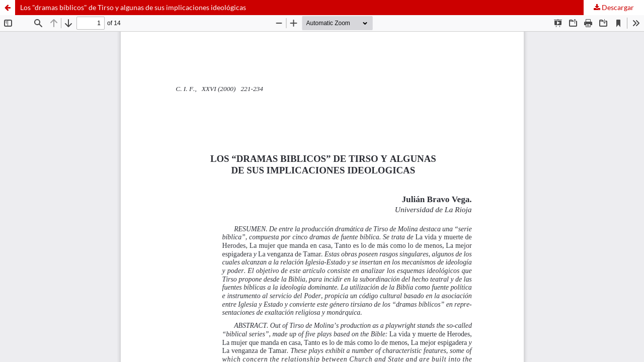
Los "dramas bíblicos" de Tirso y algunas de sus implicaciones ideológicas (133, 7)
